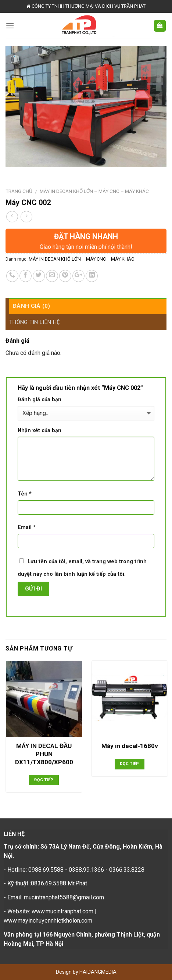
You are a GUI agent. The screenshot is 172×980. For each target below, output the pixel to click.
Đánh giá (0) (32, 306)
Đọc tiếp (44, 780)
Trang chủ (19, 191)
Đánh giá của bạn (40, 400)
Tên (25, 494)
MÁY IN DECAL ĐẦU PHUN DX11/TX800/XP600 (44, 754)
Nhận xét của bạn (40, 431)
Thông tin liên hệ (35, 322)
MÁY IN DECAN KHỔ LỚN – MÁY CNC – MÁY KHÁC (94, 191)
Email (27, 527)
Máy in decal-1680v (130, 746)
